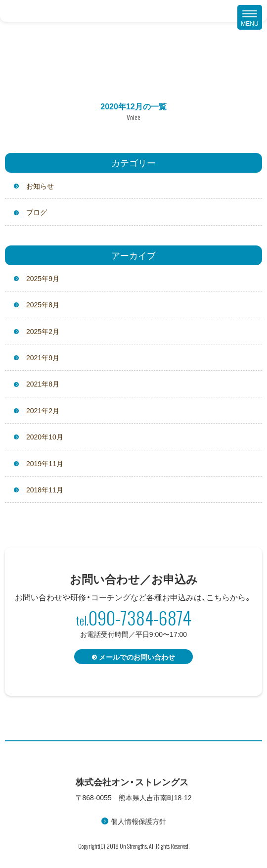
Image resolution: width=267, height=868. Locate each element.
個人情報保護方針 (138, 821)
